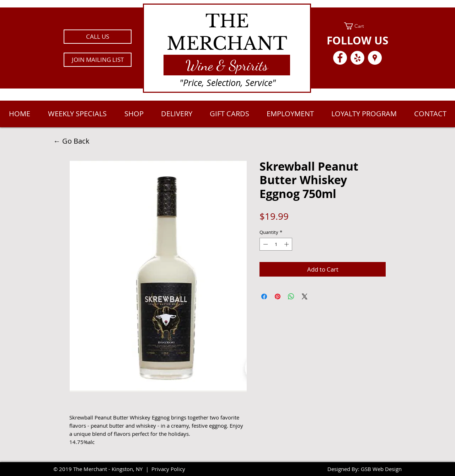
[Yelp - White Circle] (357, 58)
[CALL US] (98, 37)
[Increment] (287, 244)
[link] (357, 26)
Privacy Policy (168, 469)
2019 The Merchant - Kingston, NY (101, 469)
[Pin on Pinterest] (278, 296)
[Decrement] (265, 244)
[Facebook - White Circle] (340, 58)
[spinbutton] (276, 244)
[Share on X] (305, 296)
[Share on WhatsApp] (291, 296)
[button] (98, 60)
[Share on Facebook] (264, 296)
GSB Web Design (381, 469)
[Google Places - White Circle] (375, 58)
